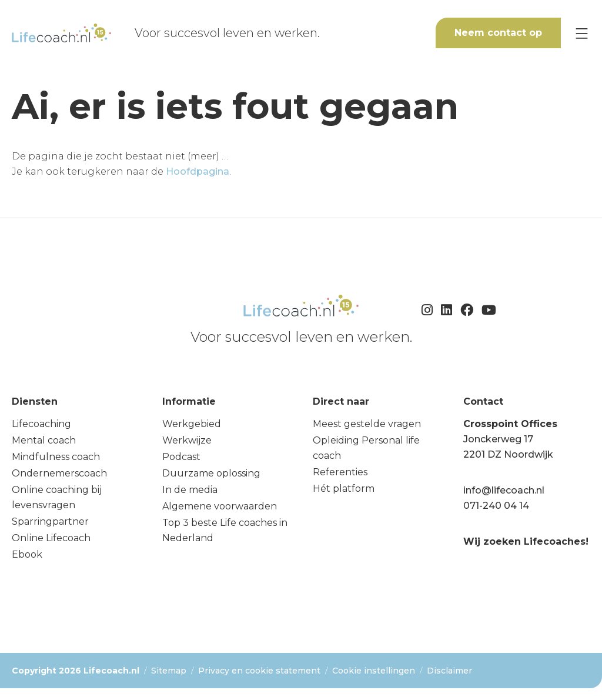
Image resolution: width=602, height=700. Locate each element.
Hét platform (344, 489)
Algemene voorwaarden (220, 506)
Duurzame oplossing (211, 473)
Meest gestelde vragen (367, 424)
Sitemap (169, 671)
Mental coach (44, 440)
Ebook (27, 554)
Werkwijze (187, 440)
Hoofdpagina (198, 171)
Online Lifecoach (51, 538)
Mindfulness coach (56, 457)
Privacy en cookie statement (259, 671)
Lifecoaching (41, 424)
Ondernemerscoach (59, 473)
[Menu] (581, 33)
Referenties (340, 472)
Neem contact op (498, 33)
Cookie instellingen (374, 671)
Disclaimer (449, 671)
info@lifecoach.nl (504, 490)
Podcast (181, 457)
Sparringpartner (50, 521)
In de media (190, 490)
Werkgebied (192, 424)
